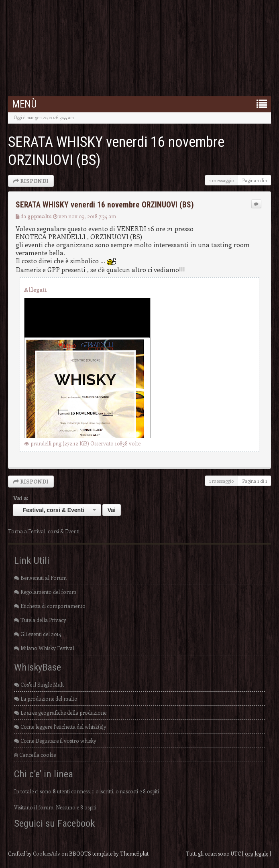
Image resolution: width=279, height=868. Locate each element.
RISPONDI (31, 181)
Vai (112, 510)
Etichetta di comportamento (50, 606)
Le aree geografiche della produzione (60, 712)
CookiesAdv (47, 853)
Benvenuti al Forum (40, 578)
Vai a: (21, 498)
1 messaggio (221, 180)
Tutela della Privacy (40, 620)
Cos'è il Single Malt (39, 684)
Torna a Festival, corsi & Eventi (44, 531)
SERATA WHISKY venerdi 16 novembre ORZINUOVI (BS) (105, 205)
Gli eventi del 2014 (38, 634)
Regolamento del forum (45, 592)
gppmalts (40, 216)
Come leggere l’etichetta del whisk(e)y (60, 727)
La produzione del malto (46, 698)
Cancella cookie (35, 755)
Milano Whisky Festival (44, 648)
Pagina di (255, 180)
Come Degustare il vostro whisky (55, 741)
